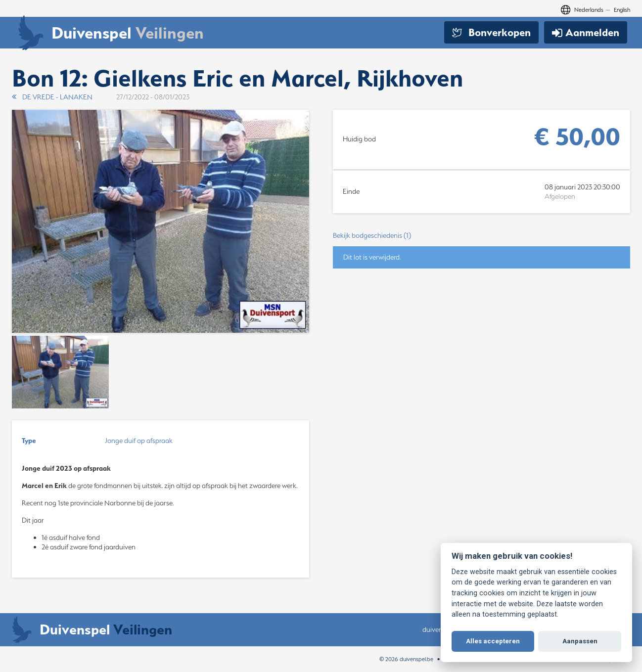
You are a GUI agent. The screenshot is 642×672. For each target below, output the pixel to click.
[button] (481, 236)
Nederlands (589, 10)
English (622, 10)
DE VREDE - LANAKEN (52, 97)
